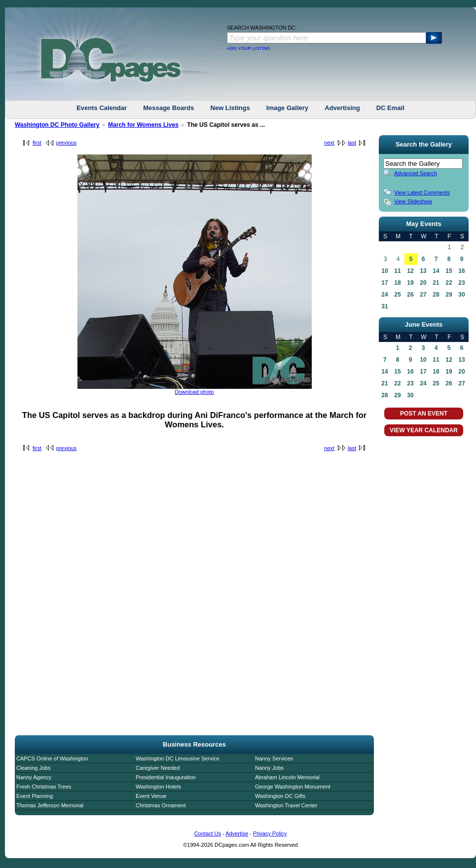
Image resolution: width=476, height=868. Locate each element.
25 (397, 295)
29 (449, 295)
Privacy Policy (270, 833)
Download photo (194, 392)
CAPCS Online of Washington (52, 758)
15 (449, 271)
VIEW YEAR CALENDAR (424, 430)
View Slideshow (413, 201)
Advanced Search (416, 173)
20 (423, 283)
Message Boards (168, 108)
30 (461, 295)
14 (436, 271)
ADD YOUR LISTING (249, 48)
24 (384, 295)
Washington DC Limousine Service (178, 758)
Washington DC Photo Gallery (57, 125)
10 (384, 271)
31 (384, 306)
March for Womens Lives (143, 125)
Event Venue (151, 796)
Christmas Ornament (161, 805)
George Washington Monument (293, 787)
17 (384, 283)
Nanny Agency (34, 777)
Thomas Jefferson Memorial (50, 805)
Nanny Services (274, 758)
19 (410, 283)
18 (397, 283)
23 (461, 283)
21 (436, 283)
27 (423, 295)
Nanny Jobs (269, 768)
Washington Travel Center (286, 805)
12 (410, 271)
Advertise (237, 833)
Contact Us (208, 833)
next (329, 143)
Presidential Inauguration (166, 777)
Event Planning (35, 796)
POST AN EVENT (424, 414)
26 (410, 295)
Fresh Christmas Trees (44, 787)
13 (423, 271)
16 (461, 271)
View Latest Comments (422, 192)
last (352, 143)
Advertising (342, 108)
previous (67, 143)
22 (449, 283)
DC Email (390, 108)
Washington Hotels (158, 787)
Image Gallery (287, 108)
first (37, 143)
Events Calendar (102, 108)
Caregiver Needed (158, 768)
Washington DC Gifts (280, 796)
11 (397, 271)
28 (436, 295)
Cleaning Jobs (34, 768)
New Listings (230, 108)
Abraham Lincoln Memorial (287, 777)
